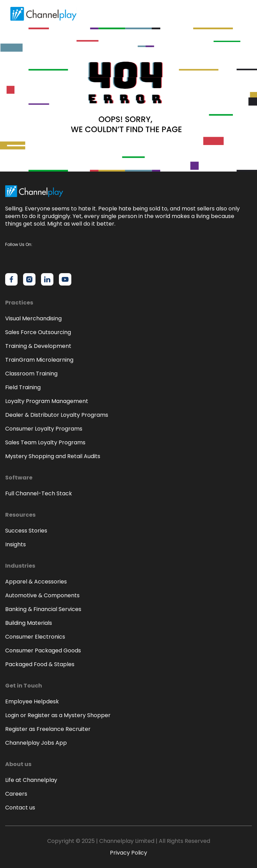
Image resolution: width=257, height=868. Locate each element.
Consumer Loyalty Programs (44, 429)
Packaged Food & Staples (40, 664)
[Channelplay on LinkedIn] (47, 279)
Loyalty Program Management (47, 401)
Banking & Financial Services (43, 609)
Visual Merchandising (33, 318)
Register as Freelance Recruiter (48, 729)
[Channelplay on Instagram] (29, 279)
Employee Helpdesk (32, 701)
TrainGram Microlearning (39, 360)
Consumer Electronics (35, 637)
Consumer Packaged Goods (43, 650)
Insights (16, 544)
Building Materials (29, 623)
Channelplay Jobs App (36, 743)
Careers (16, 794)
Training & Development (38, 346)
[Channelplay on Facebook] (11, 279)
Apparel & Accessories (36, 582)
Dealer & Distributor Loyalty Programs (57, 415)
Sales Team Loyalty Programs (45, 442)
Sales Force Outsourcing (38, 332)
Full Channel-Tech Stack (39, 493)
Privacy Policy (128, 853)
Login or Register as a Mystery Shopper (58, 715)
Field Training (23, 387)
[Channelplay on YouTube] (65, 279)
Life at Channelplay (31, 780)
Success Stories (26, 531)
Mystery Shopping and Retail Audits (53, 456)
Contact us (20, 808)
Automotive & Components (42, 595)
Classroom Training (31, 374)
